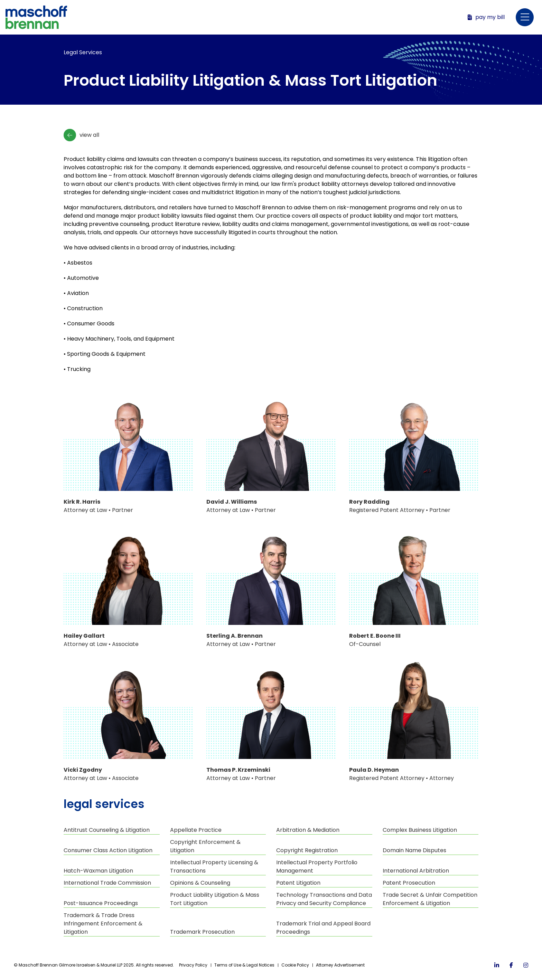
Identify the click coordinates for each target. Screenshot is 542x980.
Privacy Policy (193, 965)
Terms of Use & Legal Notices (244, 965)
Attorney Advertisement (340, 965)
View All (81, 135)
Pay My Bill (486, 17)
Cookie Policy (295, 965)
